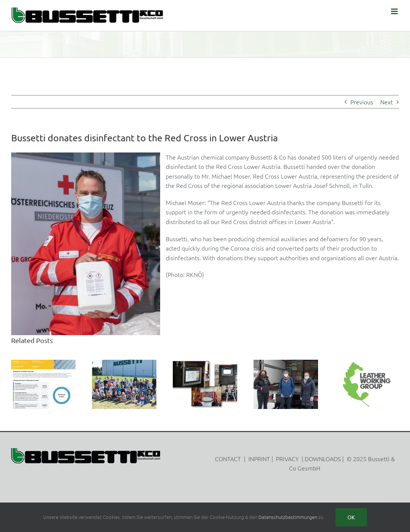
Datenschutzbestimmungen (288, 517)
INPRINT (259, 459)
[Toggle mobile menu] (395, 11)
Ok (351, 517)
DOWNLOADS (323, 459)
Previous (362, 102)
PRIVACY (287, 459)
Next (387, 102)
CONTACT (228, 459)
